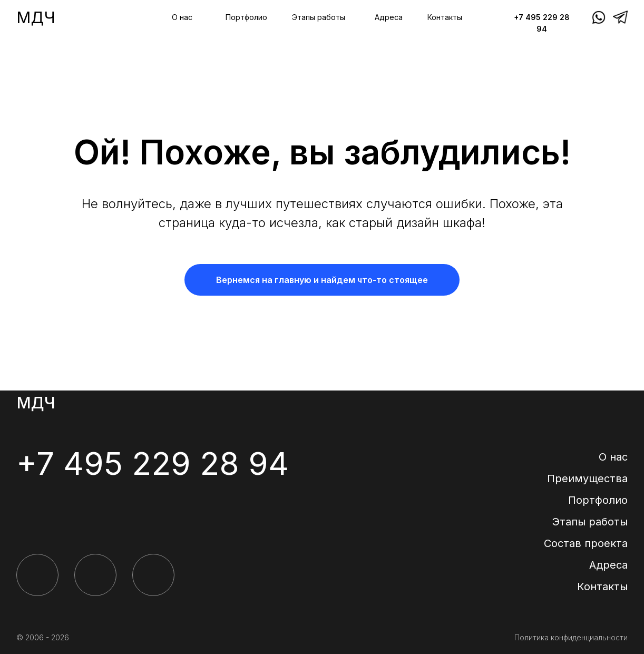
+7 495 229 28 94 (153, 463)
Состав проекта (586, 543)
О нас (182, 17)
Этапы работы (319, 17)
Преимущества (587, 479)
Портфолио (246, 17)
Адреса (389, 17)
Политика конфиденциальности (571, 637)
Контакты (445, 17)
